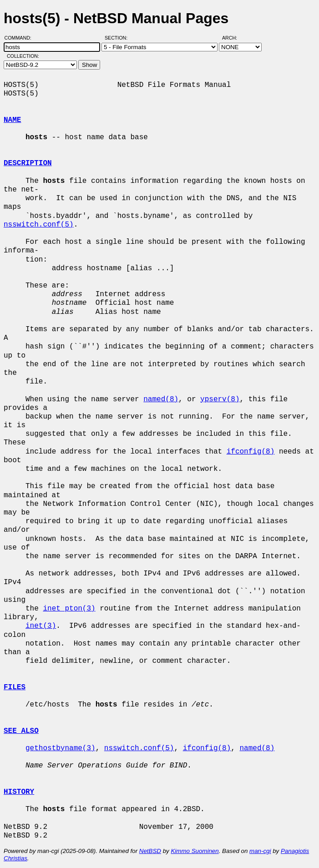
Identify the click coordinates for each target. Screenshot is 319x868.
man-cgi (260, 851)
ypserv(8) (220, 399)
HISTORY (19, 792)
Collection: (23, 56)
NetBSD (150, 851)
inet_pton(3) (69, 609)
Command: (21, 38)
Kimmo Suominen (195, 851)
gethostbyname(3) (61, 748)
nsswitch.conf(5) (39, 225)
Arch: (234, 38)
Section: (118, 38)
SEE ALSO (21, 731)
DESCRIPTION (28, 163)
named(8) (161, 399)
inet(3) (41, 626)
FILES (15, 687)
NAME (12, 120)
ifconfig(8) (251, 452)
